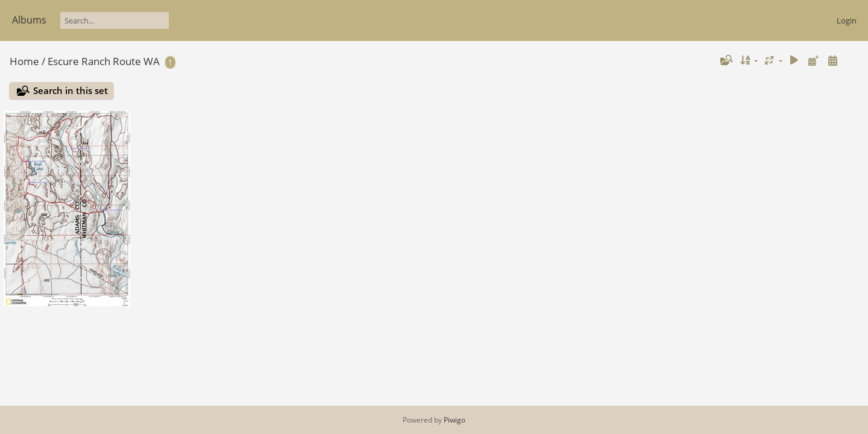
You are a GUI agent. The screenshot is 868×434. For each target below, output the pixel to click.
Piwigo (454, 420)
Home (24, 61)
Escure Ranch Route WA (104, 61)
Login (847, 20)
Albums (29, 20)
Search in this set (71, 90)
